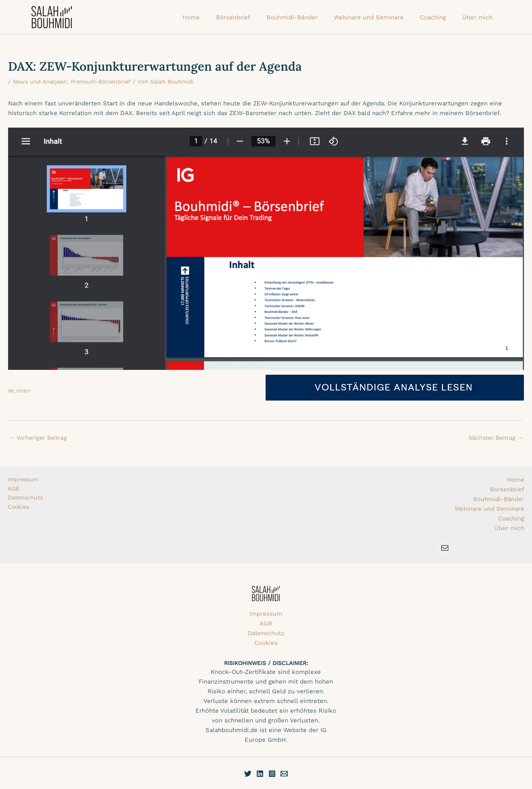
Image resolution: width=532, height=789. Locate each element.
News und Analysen (42, 82)
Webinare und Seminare (489, 509)
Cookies (19, 509)
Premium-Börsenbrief (106, 82)
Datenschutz (26, 499)
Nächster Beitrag (495, 438)
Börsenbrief (507, 489)
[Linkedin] (260, 774)
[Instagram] (272, 774)
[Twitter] (248, 774)
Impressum (24, 480)
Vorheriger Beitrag (39, 438)
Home (516, 480)
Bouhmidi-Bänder (499, 499)
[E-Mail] (284, 774)
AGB (14, 489)
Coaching (511, 518)
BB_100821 (20, 391)
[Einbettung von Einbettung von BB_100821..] (266, 249)
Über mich (509, 528)
